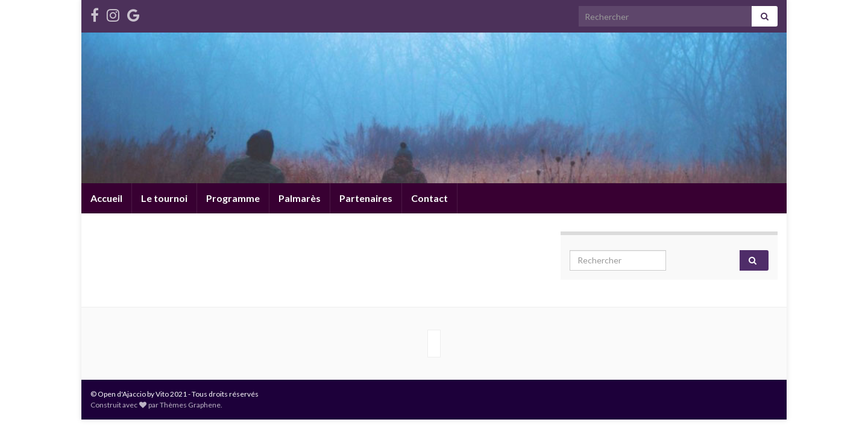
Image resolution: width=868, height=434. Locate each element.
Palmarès (300, 198)
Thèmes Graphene (190, 405)
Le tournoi (164, 198)
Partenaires (366, 198)
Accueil (106, 198)
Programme (233, 198)
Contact (429, 198)
